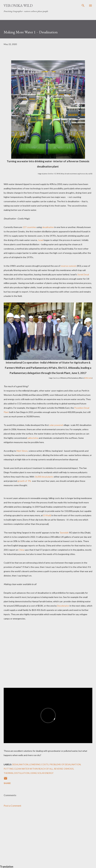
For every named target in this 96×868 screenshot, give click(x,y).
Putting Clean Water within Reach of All (28, 769)
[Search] (83, 6)
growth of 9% (24, 481)
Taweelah (64, 533)
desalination (48, 227)
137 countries (29, 227)
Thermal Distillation (17, 773)
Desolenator (63, 606)
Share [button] (7, 783)
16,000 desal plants (44, 477)
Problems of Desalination (65, 764)
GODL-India (88, 378)
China (21, 550)
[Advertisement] (48, 839)
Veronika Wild (18, 5)
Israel (41, 240)
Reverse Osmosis (64, 769)
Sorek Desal (83, 274)
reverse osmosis (69, 266)
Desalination (20, 764)
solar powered (56, 425)
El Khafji (47, 515)
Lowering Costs (39, 764)
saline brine (33, 438)
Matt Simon (22, 451)
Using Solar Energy (42, 773)
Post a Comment (12, 806)
